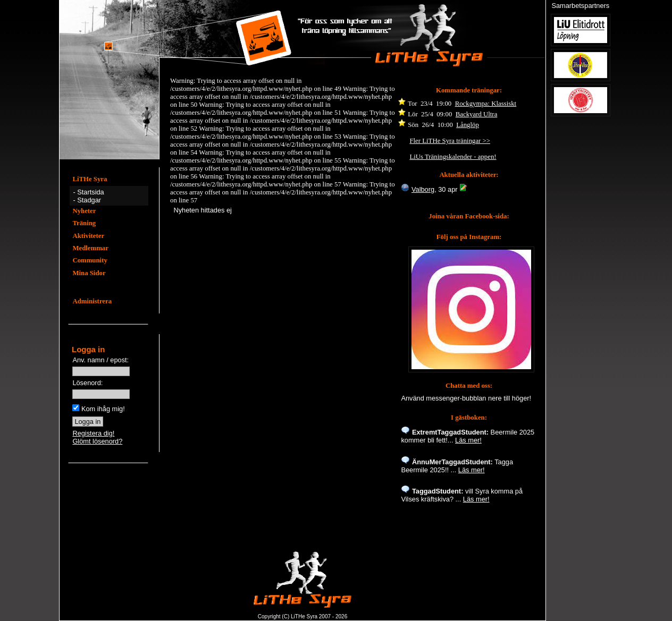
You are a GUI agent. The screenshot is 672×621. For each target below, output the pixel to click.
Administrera (92, 301)
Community (90, 260)
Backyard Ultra (477, 114)
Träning (84, 223)
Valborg (423, 189)
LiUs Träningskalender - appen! (453, 157)
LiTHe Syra (90, 179)
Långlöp (468, 125)
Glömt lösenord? (97, 441)
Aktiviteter (88, 236)
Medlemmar (90, 248)
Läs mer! (468, 440)
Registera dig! (93, 433)
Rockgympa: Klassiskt (486, 104)
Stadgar (89, 200)
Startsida (91, 192)
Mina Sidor (89, 273)
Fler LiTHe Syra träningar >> (450, 141)
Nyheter (84, 211)
